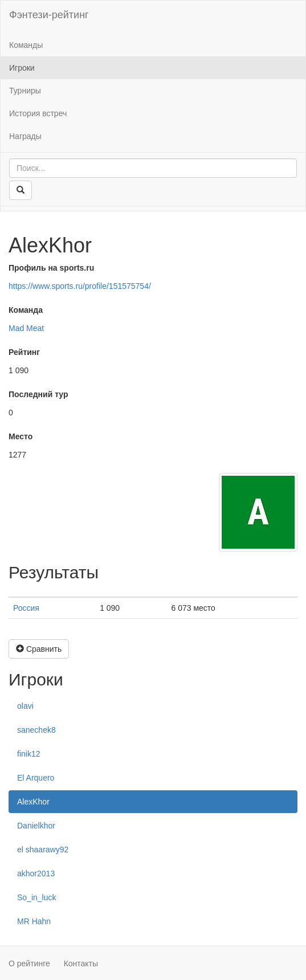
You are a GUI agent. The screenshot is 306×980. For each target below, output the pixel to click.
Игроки (22, 68)
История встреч (38, 113)
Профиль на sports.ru (51, 268)
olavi (25, 706)
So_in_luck (37, 897)
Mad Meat (26, 328)
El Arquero (36, 778)
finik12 (28, 754)
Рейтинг (24, 352)
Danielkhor (36, 826)
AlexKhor (33, 802)
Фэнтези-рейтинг (49, 15)
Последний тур (38, 394)
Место (21, 436)
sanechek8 (36, 730)
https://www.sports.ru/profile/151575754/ (80, 286)
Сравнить (39, 649)
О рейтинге (29, 963)
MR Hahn (34, 921)
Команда (26, 310)
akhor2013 (36, 873)
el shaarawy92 (43, 850)
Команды (26, 45)
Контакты (81, 963)
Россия (26, 608)
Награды (25, 136)
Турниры (25, 91)
